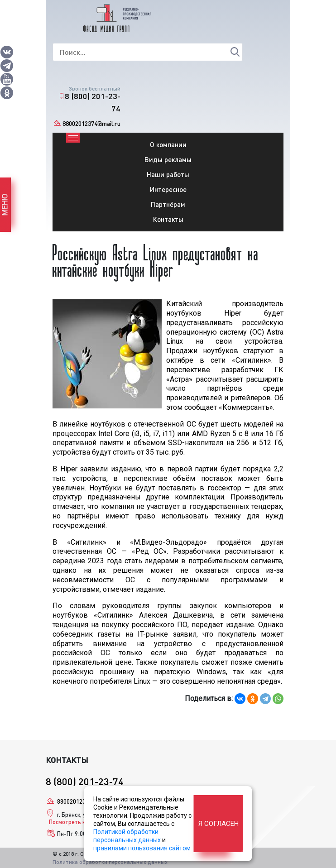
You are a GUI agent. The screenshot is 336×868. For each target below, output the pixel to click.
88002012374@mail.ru (91, 123)
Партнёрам (168, 204)
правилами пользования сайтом (142, 848)
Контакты (168, 219)
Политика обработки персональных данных (110, 862)
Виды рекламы (168, 159)
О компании (168, 144)
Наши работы (168, 174)
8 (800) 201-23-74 (93, 102)
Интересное (168, 189)
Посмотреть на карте (77, 822)
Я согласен (218, 824)
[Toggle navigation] (73, 138)
